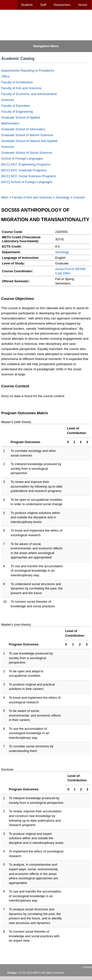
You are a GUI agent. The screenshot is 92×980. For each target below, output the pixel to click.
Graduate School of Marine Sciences (27, 135)
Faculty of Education (16, 106)
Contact (87, 967)
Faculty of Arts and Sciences (21, 88)
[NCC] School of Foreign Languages (27, 182)
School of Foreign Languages (22, 158)
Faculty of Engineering (17, 112)
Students (27, 5)
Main (5, 197)
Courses (79, 197)
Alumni (83, 5)
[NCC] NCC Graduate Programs (24, 170)
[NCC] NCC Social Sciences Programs (29, 176)
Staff (43, 5)
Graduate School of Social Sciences (27, 153)
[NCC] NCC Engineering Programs (26, 164)
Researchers (62, 5)
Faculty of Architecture (17, 82)
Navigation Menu (46, 46)
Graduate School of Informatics (23, 129)
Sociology (63, 197)
